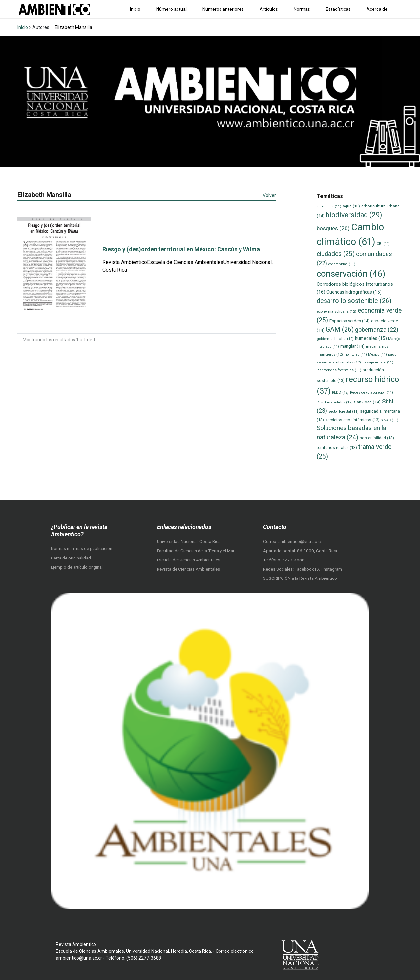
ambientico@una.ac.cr (300, 542)
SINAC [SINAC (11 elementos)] (390, 420)
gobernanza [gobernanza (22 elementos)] (377, 330)
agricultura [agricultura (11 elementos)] (329, 206)
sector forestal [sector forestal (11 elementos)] (344, 412)
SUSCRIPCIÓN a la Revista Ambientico (300, 578)
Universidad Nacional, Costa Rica (189, 542)
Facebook (305, 569)
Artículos (269, 9)
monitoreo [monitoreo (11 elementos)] (356, 354)
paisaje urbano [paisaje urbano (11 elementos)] (378, 362)
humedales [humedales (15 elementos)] (371, 338)
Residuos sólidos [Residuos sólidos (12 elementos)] (335, 402)
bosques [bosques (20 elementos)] (333, 228)
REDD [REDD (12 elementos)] (340, 392)
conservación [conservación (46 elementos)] (351, 274)
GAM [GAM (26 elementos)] (340, 330)
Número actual (171, 9)
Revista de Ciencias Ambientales (188, 569)
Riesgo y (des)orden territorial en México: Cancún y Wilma (181, 249)
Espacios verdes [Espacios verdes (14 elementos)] (350, 321)
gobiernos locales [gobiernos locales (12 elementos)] (335, 339)
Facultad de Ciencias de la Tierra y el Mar (196, 551)
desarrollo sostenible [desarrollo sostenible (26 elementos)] (354, 301)
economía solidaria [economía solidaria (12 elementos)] (336, 311)
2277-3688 (293, 560)
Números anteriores (223, 9)
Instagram (332, 569)
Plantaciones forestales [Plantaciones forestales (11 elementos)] (339, 370)
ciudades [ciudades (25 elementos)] (336, 254)
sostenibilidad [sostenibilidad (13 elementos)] (377, 438)
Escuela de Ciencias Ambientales (189, 560)
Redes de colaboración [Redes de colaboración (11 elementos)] (372, 392)
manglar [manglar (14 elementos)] (352, 346)
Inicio (135, 9)
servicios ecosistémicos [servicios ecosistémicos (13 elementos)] (352, 420)
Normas (302, 9)
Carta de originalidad (71, 558)
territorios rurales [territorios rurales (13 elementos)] (337, 448)
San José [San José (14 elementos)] (367, 402)
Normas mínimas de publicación (82, 549)
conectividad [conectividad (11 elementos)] (342, 264)
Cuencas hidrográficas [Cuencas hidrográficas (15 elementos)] (354, 292)
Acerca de (377, 9)
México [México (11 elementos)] (378, 354)
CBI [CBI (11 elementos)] (383, 244)
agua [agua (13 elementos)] (351, 206)
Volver (269, 195)
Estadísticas (338, 9)
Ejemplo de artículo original (77, 567)
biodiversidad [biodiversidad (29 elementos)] (354, 215)
